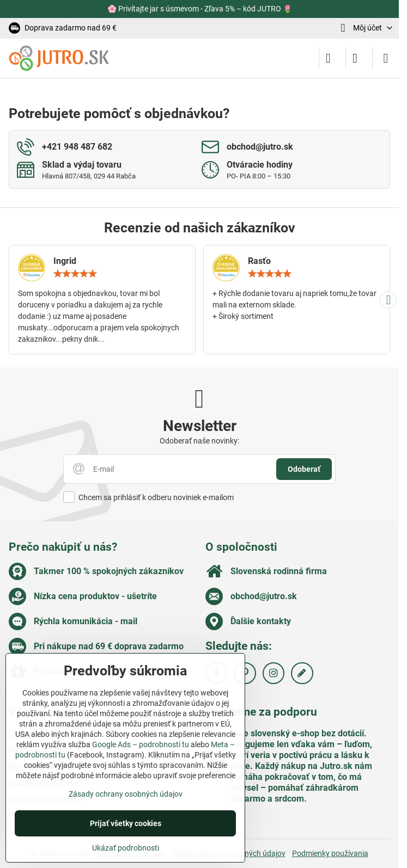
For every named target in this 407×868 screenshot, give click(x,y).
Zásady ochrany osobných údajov (126, 794)
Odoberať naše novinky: (199, 441)
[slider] (75, 274)
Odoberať (304, 469)
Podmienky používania (330, 853)
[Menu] (386, 58)
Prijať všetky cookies (126, 823)
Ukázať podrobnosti (126, 848)
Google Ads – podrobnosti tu (141, 744)
